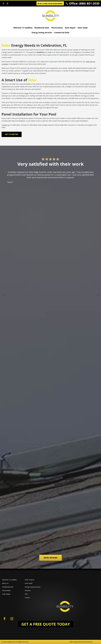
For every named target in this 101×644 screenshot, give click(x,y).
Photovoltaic (57, 28)
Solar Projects (30, 580)
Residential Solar (42, 28)
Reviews (28, 590)
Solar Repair (70, 28)
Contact (27, 598)
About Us (5, 583)
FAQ (26, 594)
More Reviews (50, 558)
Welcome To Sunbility (23, 28)
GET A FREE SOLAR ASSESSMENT (50, 3)
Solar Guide (83, 28)
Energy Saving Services (42, 33)
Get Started (12, 134)
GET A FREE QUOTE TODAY (46, 624)
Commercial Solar (62, 33)
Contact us (6, 125)
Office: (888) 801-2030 (83, 3)
